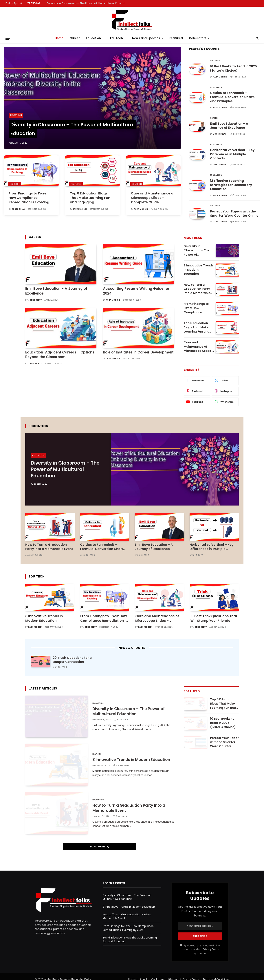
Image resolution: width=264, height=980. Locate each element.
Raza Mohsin (80, 209)
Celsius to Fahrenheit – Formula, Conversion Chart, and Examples (233, 98)
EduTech (117, 38)
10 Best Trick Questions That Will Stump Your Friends (214, 613)
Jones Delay (18, 209)
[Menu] (8, 38)
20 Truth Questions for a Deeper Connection (72, 654)
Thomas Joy (35, 365)
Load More (100, 841)
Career (75, 38)
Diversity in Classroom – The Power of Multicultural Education (88, 3)
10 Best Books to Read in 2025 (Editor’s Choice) (234, 69)
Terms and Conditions (216, 974)
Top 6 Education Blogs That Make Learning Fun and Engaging (90, 198)
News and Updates (146, 38)
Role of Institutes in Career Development (138, 353)
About (143, 974)
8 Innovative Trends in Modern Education (199, 271)
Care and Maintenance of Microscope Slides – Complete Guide (153, 198)
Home (59, 38)
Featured (176, 38)
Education (93, 38)
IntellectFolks (83, 974)
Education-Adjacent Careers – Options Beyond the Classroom (60, 356)
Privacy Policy (211, 944)
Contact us (158, 974)
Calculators (198, 38)
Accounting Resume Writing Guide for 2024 (136, 292)
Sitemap (173, 974)
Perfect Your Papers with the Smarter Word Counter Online (234, 215)
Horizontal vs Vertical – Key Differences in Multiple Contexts (232, 155)
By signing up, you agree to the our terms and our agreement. (200, 944)
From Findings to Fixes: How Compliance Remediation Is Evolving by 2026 (29, 198)
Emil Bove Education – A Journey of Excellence (229, 126)
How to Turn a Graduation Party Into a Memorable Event (197, 290)
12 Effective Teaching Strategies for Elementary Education (231, 186)
